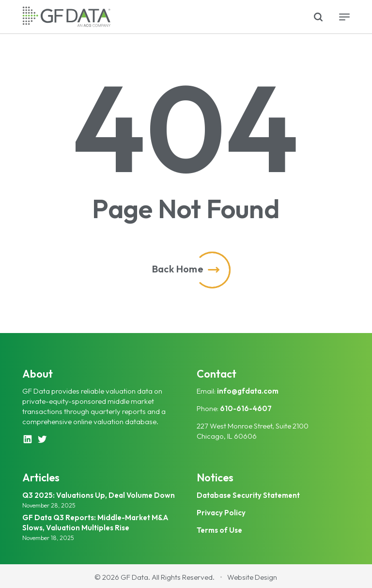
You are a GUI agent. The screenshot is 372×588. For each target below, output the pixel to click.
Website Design (252, 577)
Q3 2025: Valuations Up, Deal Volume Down (99, 495)
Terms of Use (219, 530)
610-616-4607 (246, 408)
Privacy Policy (221, 513)
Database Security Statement (248, 495)
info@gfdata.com (248, 391)
